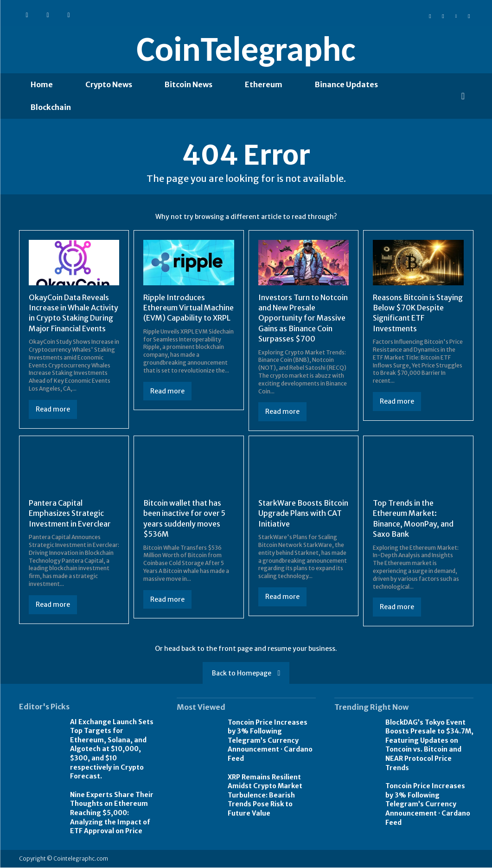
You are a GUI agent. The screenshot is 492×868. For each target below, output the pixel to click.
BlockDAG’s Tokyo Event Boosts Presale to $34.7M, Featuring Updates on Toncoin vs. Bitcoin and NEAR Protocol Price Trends (429, 746)
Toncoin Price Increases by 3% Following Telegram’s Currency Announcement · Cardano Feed (270, 741)
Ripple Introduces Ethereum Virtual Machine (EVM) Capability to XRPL (188, 308)
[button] (463, 96)
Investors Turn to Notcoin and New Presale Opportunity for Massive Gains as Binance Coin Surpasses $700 (303, 319)
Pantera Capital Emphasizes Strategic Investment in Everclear (70, 514)
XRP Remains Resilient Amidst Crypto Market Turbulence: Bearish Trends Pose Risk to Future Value (265, 796)
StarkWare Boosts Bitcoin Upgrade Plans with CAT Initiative (303, 514)
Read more (53, 410)
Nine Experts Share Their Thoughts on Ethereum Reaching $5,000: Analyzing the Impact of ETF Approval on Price (112, 813)
